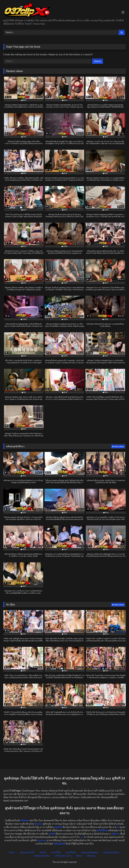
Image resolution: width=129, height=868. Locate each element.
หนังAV (43, 852)
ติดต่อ (79, 856)
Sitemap (91, 856)
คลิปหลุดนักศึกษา (112, 852)
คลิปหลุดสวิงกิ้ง (27, 852)
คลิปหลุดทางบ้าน (63, 856)
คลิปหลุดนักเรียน (42, 856)
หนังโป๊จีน (56, 852)
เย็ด (118, 827)
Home (12, 852)
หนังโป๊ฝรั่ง (71, 852)
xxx (82, 837)
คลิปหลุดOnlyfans (90, 852)
